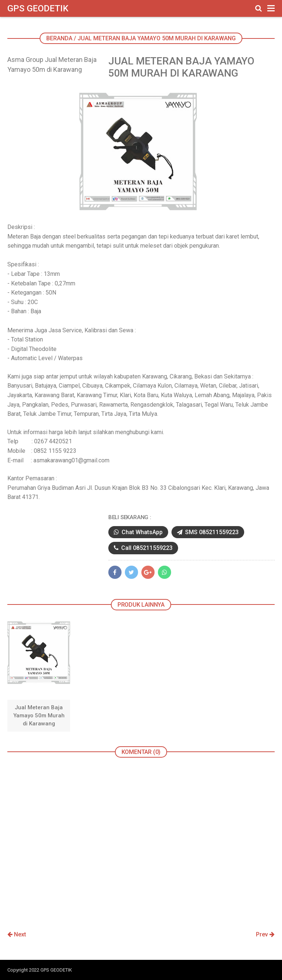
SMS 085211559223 (208, 532)
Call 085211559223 (143, 548)
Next (17, 934)
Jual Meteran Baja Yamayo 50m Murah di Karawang (39, 716)
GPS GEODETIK (38, 8)
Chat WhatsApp (138, 532)
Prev (265, 934)
